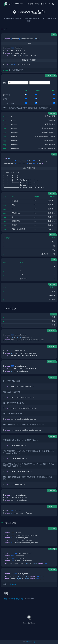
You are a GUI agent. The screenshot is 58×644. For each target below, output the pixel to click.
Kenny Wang (31, 642)
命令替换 (13, 584)
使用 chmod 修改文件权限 (14, 599)
